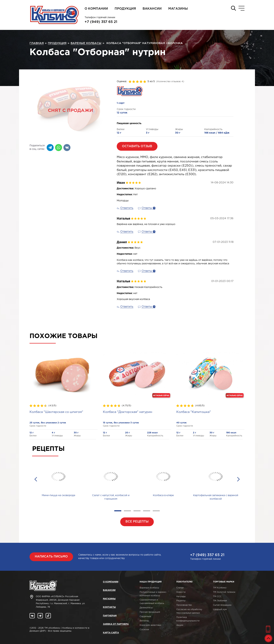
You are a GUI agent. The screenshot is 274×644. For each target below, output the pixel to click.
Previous (36, 479)
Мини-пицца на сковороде (58, 495)
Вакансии (152, 9)
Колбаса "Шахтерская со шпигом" (56, 412)
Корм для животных (150, 625)
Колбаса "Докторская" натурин (128, 412)
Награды (181, 597)
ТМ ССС (217, 597)
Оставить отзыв (137, 146)
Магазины (178, 9)
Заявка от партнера (116, 624)
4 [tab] (147, 511)
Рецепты (181, 601)
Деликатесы (146, 608)
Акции (180, 625)
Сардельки (145, 616)
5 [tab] (156, 511)
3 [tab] (137, 511)
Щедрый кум (220, 609)
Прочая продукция (150, 612)
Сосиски (144, 630)
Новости (181, 592)
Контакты (109, 607)
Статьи (180, 588)
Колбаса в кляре (163, 495)
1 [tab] (118, 511)
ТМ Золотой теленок (224, 592)
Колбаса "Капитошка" (194, 412)
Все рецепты (137, 522)
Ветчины (144, 621)
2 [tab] (127, 511)
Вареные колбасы (149, 588)
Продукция (125, 9)
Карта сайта (111, 633)
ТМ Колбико (220, 588)
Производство (184, 605)
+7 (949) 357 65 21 (101, 22)
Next (238, 479)
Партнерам (110, 616)
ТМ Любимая (220, 601)
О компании (96, 9)
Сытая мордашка (222, 605)
